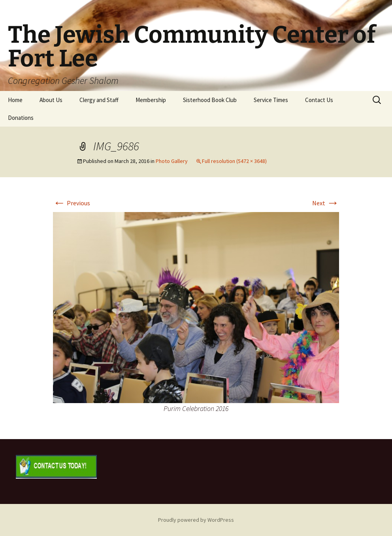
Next (326, 203)
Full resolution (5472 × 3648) (234, 161)
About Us (51, 100)
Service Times (271, 100)
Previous (72, 203)
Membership (151, 100)
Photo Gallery (172, 161)
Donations (21, 118)
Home (15, 100)
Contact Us (319, 100)
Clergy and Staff (99, 100)
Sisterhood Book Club (210, 100)
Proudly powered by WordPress (196, 520)
